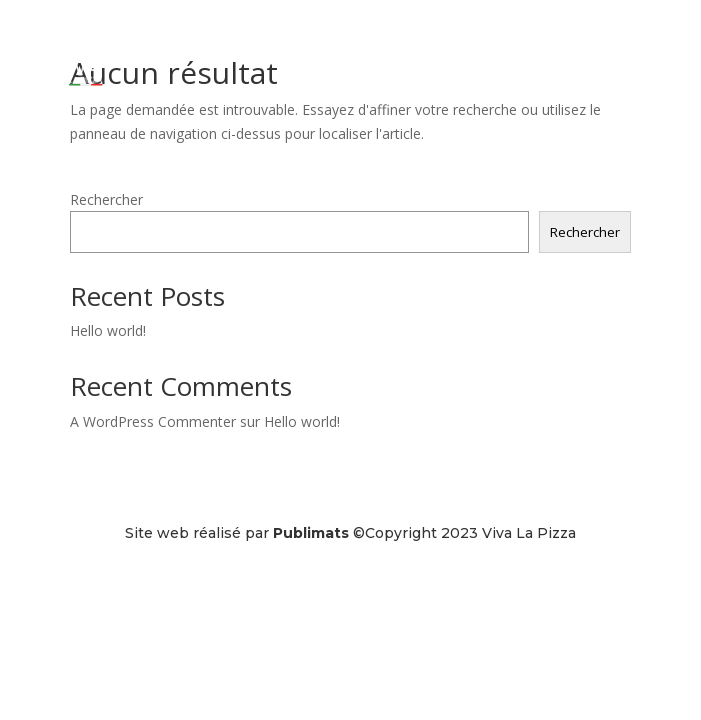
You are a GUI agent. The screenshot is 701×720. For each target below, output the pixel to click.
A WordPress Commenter (153, 421)
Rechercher (106, 199)
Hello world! (108, 330)
